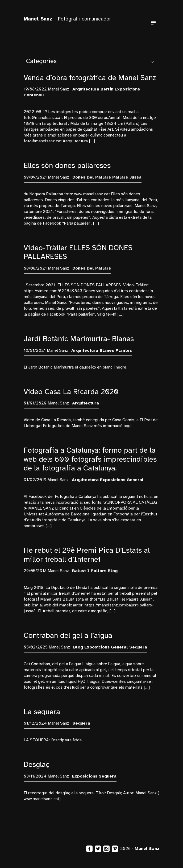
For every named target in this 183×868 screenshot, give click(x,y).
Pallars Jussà (127, 177)
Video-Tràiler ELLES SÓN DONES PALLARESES (78, 252)
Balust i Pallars (89, 571)
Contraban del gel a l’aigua (68, 635)
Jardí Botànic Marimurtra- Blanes (79, 339)
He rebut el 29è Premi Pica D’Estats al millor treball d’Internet (87, 555)
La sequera (42, 712)
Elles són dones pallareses (67, 165)
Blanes (107, 350)
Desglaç (37, 764)
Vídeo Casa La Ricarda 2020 (71, 392)
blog (113, 571)
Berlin (107, 89)
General (135, 480)
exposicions (127, 89)
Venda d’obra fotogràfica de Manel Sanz (90, 78)
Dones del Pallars (92, 177)
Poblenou (34, 95)
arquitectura (86, 89)
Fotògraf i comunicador (67, 19)
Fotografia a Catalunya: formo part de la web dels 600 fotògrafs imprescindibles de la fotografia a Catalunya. (90, 459)
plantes (124, 350)
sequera (138, 647)
